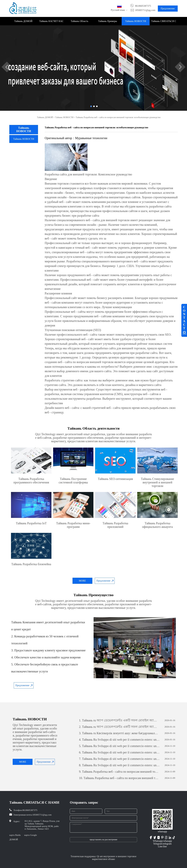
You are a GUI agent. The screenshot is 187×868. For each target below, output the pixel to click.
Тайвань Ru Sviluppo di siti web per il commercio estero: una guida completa (119, 740)
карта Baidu (15, 835)
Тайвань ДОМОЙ (23, 21)
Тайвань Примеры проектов (108, 23)
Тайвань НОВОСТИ (136, 21)
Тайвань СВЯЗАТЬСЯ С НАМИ (164, 23)
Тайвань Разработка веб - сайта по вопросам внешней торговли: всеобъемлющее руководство (119, 772)
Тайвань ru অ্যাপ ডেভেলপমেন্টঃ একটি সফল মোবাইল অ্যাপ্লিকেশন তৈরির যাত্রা (119, 720)
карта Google (31, 835)
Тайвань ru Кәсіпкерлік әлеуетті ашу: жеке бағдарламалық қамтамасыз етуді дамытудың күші (119, 733)
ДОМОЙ (14, 839)
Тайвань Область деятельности (79, 23)
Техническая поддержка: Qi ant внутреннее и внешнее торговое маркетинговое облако (103, 858)
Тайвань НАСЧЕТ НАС (51, 21)
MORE (82, 581)
